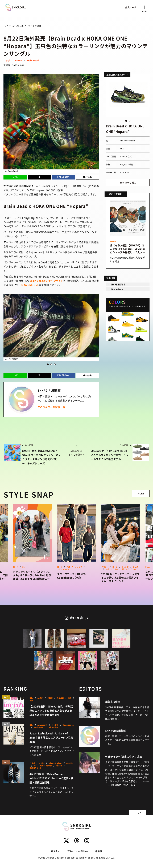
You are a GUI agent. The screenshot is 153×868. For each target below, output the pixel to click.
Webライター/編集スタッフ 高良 (124, 756)
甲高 (31, 700)
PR (35, 766)
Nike (31, 698)
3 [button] (55, 364)
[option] (51, 327)
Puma (148, 567)
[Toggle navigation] (144, 8)
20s (24, 567)
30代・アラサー (112, 569)
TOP (6, 26)
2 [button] (51, 364)
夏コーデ (126, 569)
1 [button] (48, 364)
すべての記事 (35, 26)
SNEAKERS (18, 26)
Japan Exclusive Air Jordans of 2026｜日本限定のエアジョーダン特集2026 (51, 737)
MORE (141, 493)
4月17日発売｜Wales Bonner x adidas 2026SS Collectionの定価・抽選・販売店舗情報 (51, 778)
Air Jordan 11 (68, 725)
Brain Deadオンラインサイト (46, 281)
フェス (135, 567)
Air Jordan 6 (42, 725)
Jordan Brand (39, 727)
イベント (105, 567)
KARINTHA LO (35, 768)
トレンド (125, 567)
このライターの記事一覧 (51, 407)
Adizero (59, 766)
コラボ (7, 60)
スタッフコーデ (63, 569)
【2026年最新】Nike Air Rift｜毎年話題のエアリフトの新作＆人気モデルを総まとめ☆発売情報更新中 (51, 711)
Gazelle (69, 763)
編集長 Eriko (113, 702)
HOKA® (18, 60)
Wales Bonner (46, 766)
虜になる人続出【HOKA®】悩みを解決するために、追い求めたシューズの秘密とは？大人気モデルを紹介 (127, 249)
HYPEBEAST (13, 359)
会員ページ (131, 7)
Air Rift (40, 698)
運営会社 (55, 851)
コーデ (16, 567)
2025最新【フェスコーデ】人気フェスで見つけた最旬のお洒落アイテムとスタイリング (120, 578)
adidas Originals (55, 763)
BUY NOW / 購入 (128, 183)
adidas (42, 763)
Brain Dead (33, 60)
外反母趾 (60, 698)
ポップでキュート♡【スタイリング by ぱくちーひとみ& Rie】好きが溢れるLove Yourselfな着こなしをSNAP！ (32, 575)
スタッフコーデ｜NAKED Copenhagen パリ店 (71, 576)
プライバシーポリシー (78, 851)
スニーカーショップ (74, 567)
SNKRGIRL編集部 (116, 730)
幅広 (70, 698)
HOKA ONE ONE (29, 285)
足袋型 (50, 698)
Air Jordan (53, 727)
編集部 (99, 851)
